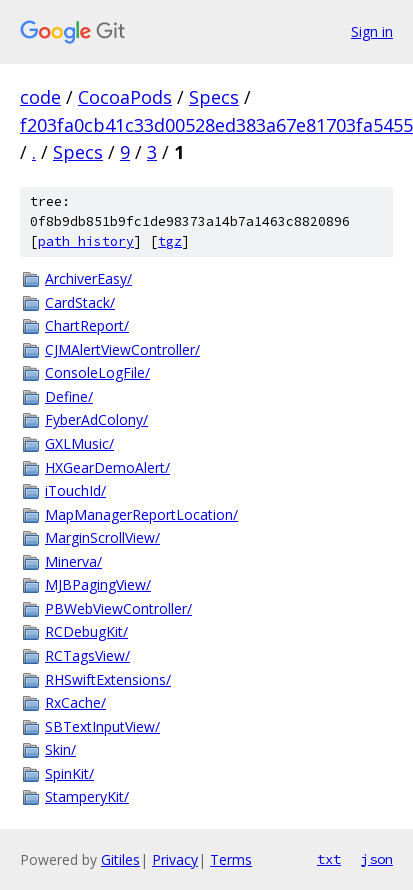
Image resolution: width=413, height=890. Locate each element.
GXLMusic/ (79, 443)
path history (86, 241)
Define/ (69, 396)
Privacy (175, 859)
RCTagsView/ (87, 655)
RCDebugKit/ (86, 631)
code (40, 97)
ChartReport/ (87, 325)
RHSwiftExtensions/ (108, 679)
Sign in (372, 31)
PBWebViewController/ (118, 608)
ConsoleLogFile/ (97, 372)
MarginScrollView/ (102, 537)
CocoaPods (125, 97)
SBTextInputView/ (102, 726)
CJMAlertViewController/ (122, 349)
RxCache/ (75, 702)
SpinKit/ (69, 773)
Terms (231, 859)
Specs (214, 97)
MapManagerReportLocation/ (141, 514)
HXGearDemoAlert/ (107, 467)
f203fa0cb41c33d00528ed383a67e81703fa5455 (216, 125)
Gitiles (120, 859)
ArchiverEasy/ (88, 278)
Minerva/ (73, 561)
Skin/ (60, 749)
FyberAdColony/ (96, 419)
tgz (170, 241)
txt (329, 859)
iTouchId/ (75, 490)
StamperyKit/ (87, 796)
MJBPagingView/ (98, 584)
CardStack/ (80, 302)
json (377, 859)
